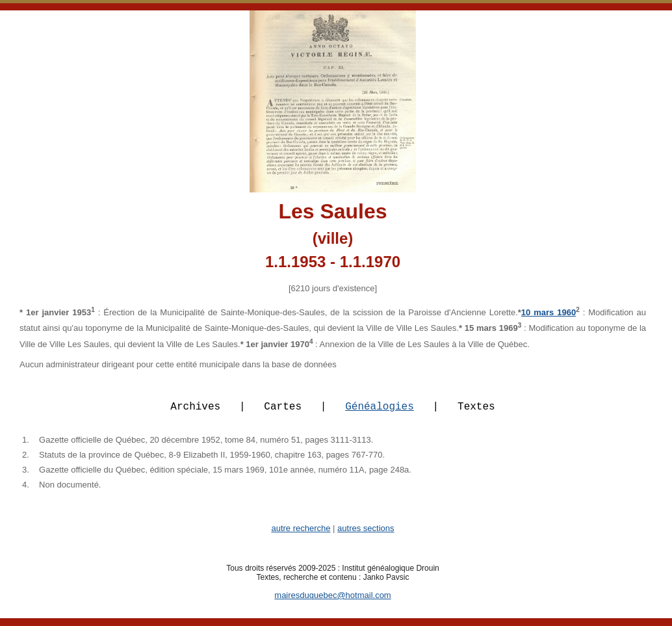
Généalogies (380, 413)
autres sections (366, 536)
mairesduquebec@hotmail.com (332, 603)
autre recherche (301, 536)
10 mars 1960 (549, 312)
